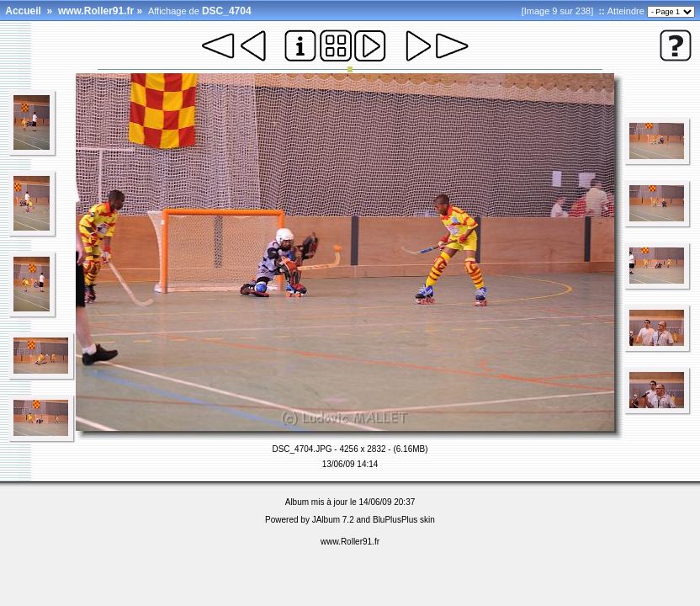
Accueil (23, 11)
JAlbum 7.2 (333, 520)
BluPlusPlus (395, 520)
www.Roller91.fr (96, 11)
